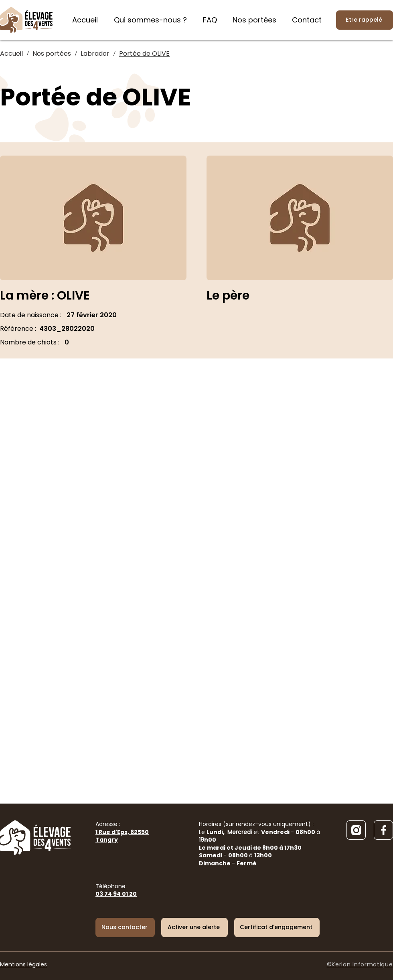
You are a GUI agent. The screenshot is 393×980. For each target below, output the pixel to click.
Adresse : (122, 832)
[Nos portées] (52, 54)
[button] (194, 927)
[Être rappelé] (365, 20)
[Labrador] (95, 54)
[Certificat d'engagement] (277, 927)
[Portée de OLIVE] (144, 54)
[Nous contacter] (125, 927)
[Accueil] (11, 54)
